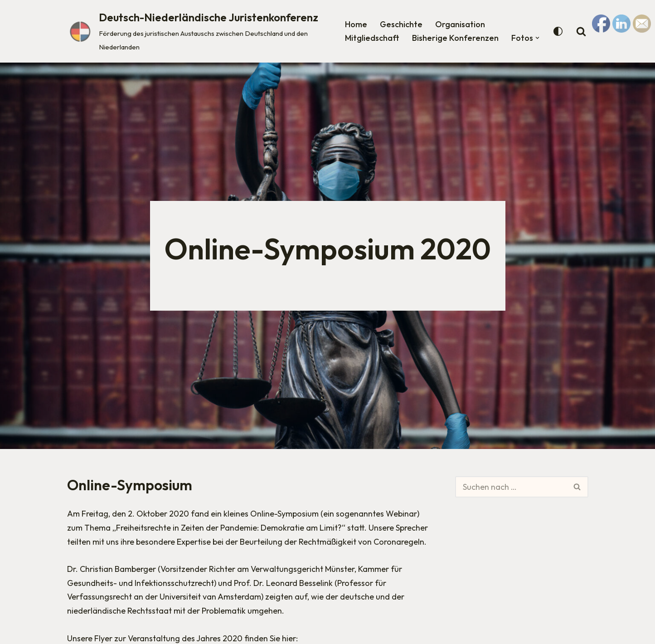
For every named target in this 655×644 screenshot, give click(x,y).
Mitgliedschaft (372, 38)
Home (356, 24)
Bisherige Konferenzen (455, 38)
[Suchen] (511, 487)
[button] (537, 38)
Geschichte (401, 24)
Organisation (460, 24)
